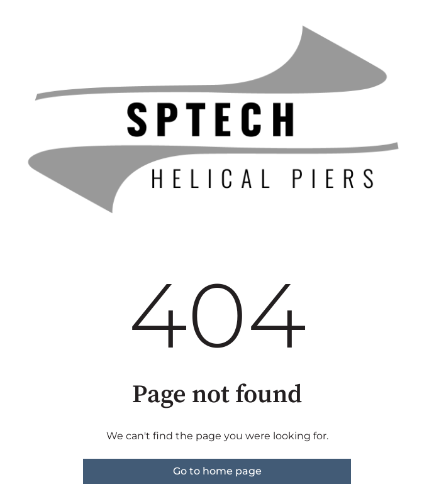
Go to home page (217, 471)
